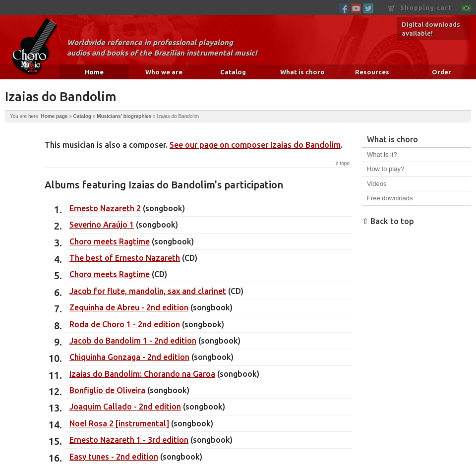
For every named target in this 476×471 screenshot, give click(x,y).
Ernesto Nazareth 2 (105, 208)
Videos (377, 184)
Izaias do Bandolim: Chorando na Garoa (142, 374)
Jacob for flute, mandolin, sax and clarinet (148, 291)
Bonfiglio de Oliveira (107, 390)
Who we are (164, 72)
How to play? (386, 169)
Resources (372, 72)
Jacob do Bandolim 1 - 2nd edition (133, 341)
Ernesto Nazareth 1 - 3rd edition (129, 440)
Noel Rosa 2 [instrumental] (119, 423)
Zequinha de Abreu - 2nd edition (129, 307)
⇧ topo (342, 163)
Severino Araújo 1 (102, 225)
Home (94, 72)
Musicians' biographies (124, 116)
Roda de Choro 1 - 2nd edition (125, 324)
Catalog (233, 72)
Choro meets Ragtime (110, 241)
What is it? (382, 154)
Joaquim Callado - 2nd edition (125, 407)
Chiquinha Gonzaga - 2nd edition (129, 357)
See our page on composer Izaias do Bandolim (255, 145)
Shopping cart (420, 8)
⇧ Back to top (388, 221)
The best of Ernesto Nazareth (125, 258)
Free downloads (390, 198)
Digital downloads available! (431, 29)
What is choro (302, 72)
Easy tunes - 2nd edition (114, 457)
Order (442, 72)
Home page (54, 116)
